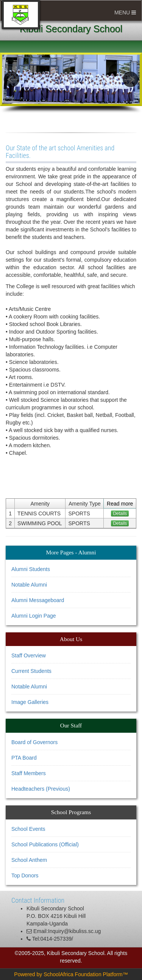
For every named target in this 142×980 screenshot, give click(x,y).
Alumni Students (31, 569)
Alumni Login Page (34, 616)
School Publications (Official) (45, 844)
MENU (125, 12)
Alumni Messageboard (38, 600)
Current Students (31, 671)
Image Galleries (30, 702)
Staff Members (29, 773)
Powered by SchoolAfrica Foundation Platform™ (71, 974)
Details (120, 513)
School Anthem (29, 860)
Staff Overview (29, 655)
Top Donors (25, 875)
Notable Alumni (29, 585)
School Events (28, 829)
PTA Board (24, 758)
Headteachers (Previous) (41, 789)
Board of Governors (34, 742)
